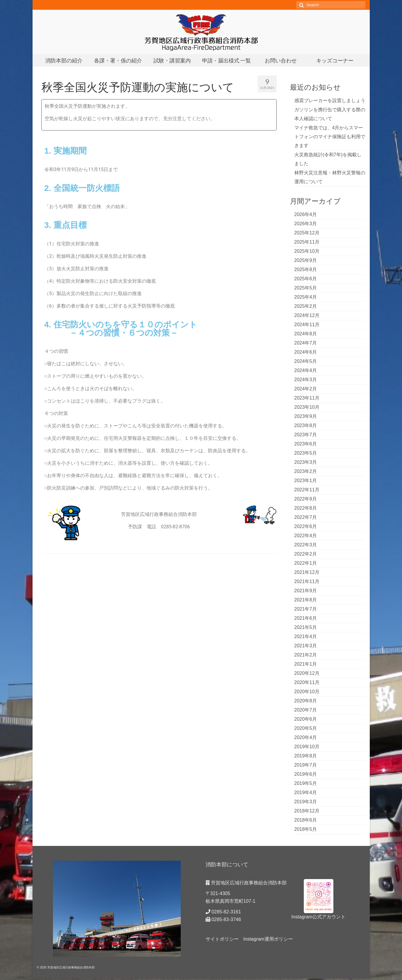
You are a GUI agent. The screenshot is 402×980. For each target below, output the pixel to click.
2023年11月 (307, 398)
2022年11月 (307, 490)
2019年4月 (306, 792)
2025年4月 (306, 297)
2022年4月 (306, 536)
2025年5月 (306, 288)
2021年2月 (306, 655)
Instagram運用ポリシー (268, 939)
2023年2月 (306, 471)
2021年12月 (307, 572)
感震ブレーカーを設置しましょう (330, 100)
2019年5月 (306, 783)
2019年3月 (306, 802)
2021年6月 (306, 618)
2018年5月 (306, 829)
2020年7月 (306, 710)
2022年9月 (306, 499)
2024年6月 (306, 352)
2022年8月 (306, 508)
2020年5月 (306, 728)
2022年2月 (306, 554)
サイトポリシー (222, 939)
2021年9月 (306, 591)
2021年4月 (306, 637)
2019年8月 (306, 756)
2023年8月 (306, 425)
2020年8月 (306, 701)
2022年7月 (306, 517)
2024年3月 (306, 380)
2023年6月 (306, 444)
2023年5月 (306, 453)
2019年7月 (306, 765)
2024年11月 (307, 325)
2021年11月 (307, 581)
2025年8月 (306, 269)
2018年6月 (306, 820)
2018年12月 (307, 811)
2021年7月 (306, 609)
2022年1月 (306, 563)
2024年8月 (306, 334)
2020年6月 (306, 719)
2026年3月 (306, 224)
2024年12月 (307, 315)
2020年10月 (307, 692)
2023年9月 (306, 416)
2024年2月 (306, 389)
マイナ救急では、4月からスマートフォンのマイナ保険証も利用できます (330, 137)
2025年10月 (307, 251)
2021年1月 (306, 664)
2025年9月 (306, 260)
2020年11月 (307, 682)
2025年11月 (307, 242)
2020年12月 (307, 673)
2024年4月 (306, 370)
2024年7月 (306, 343)
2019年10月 (307, 747)
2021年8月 (306, 600)
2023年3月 (306, 462)
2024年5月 (306, 361)
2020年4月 (306, 737)
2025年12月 (307, 233)
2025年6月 (306, 279)
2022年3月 (306, 545)
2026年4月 (306, 214)
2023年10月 (307, 407)
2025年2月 (306, 306)
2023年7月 (306, 435)
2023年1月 (306, 481)
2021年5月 (306, 627)
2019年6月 (306, 774)
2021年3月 (306, 646)
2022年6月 (306, 526)
